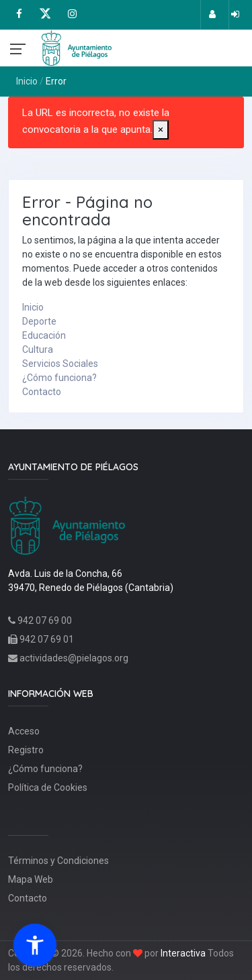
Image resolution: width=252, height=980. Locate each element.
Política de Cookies (48, 787)
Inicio (27, 81)
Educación (44, 335)
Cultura (38, 349)
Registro (26, 750)
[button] (35, 945)
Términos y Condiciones (58, 861)
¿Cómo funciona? (59, 378)
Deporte (39, 321)
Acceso (24, 731)
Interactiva (183, 953)
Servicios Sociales (60, 364)
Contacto (42, 392)
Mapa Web (31, 879)
